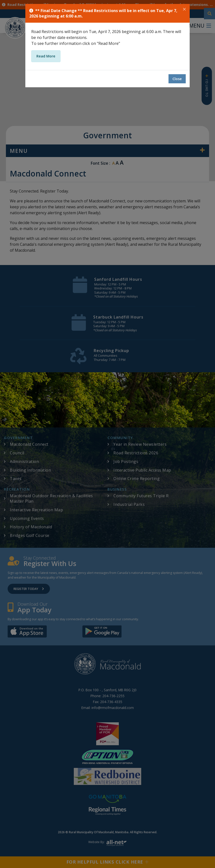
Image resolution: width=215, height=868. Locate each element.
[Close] (184, 9)
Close (177, 79)
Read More (46, 56)
